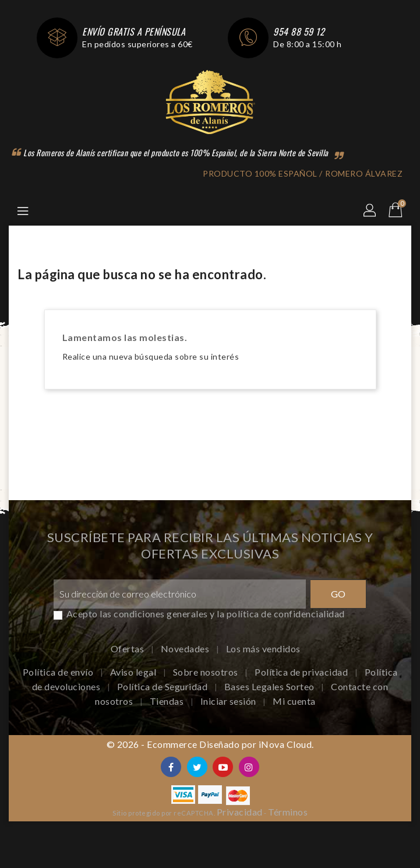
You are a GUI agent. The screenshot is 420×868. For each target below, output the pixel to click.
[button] (370, 211)
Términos (288, 812)
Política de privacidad (302, 672)
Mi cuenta (294, 701)
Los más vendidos (263, 649)
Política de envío (59, 672)
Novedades (186, 649)
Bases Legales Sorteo (271, 686)
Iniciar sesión (230, 701)
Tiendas (168, 701)
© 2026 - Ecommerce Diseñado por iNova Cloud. (210, 744)
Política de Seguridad (163, 686)
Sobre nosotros (207, 672)
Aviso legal (134, 672)
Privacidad (240, 812)
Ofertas (128, 649)
